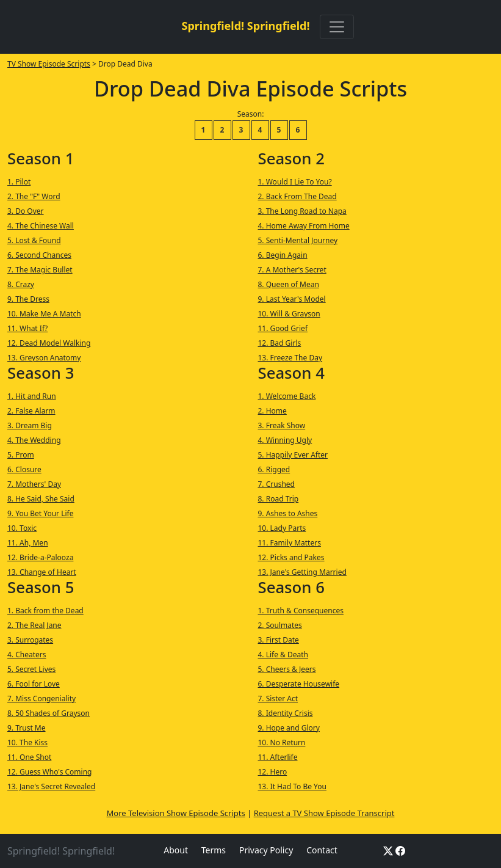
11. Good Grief (283, 328)
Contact (322, 850)
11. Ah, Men (28, 543)
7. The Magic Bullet (40, 270)
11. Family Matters (290, 543)
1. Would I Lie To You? (295, 182)
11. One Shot (29, 757)
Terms (214, 850)
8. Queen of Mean (289, 284)
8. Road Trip (279, 499)
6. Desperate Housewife (299, 684)
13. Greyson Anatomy (44, 358)
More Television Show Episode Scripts (176, 813)
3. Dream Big (30, 425)
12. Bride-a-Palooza (40, 557)
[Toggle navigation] (337, 27)
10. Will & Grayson (289, 314)
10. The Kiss (27, 742)
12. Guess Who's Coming (49, 772)
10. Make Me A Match (44, 314)
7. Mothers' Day (34, 484)
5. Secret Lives (31, 669)
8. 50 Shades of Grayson (49, 713)
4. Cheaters (27, 655)
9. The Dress (28, 299)
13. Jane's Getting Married (302, 572)
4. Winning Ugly (285, 440)
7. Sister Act (278, 698)
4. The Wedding (34, 440)
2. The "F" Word (34, 196)
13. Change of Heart (42, 572)
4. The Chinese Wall (41, 226)
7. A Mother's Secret (292, 270)
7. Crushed (276, 484)
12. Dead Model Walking (49, 343)
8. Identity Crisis (286, 713)
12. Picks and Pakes (291, 557)
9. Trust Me (27, 728)
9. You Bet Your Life (40, 513)
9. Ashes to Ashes (288, 513)
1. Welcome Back (287, 396)
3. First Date (279, 640)
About (176, 850)
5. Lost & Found (34, 240)
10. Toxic (22, 528)
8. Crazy (21, 284)
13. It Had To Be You (292, 786)
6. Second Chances (39, 255)
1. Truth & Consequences (301, 611)
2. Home (272, 411)
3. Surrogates (30, 640)
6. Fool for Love (34, 684)
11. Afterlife (278, 757)
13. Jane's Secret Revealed (51, 786)
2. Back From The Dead (297, 196)
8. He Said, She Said (41, 499)
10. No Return (282, 742)
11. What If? (27, 328)
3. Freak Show (282, 425)
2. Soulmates (280, 625)
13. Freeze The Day (290, 358)
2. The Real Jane (34, 625)
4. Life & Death (283, 655)
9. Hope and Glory (289, 728)
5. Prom (21, 455)
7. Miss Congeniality (41, 698)
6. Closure (24, 469)
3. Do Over (26, 211)
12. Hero (273, 772)
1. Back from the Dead (45, 611)
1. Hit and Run (32, 396)
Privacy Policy (266, 850)
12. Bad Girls (280, 343)
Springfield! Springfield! (245, 26)
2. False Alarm (31, 411)
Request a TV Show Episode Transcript (324, 813)
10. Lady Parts (282, 528)
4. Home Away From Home (304, 226)
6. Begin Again (283, 255)
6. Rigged (274, 469)
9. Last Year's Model (292, 299)
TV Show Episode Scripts (49, 64)
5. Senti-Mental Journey (298, 240)
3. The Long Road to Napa (302, 211)
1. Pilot (19, 182)
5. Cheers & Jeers (287, 669)
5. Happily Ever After (293, 455)
